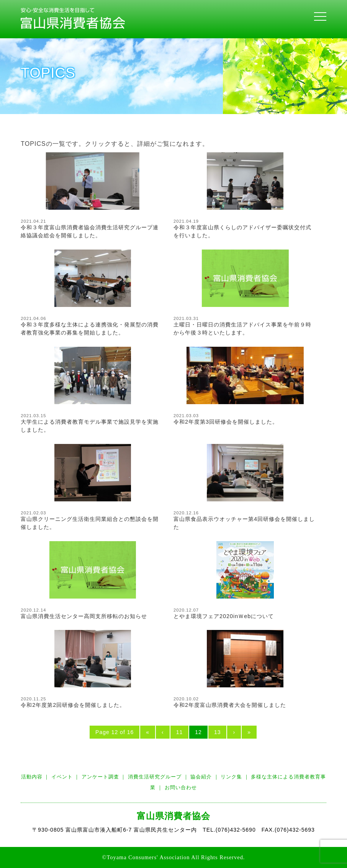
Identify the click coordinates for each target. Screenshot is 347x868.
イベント (62, 777)
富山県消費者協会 (173, 816)
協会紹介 (201, 777)
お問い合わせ (181, 787)
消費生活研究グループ (155, 777)
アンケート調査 (100, 777)
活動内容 (32, 777)
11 (180, 732)
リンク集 (231, 777)
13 (218, 732)
